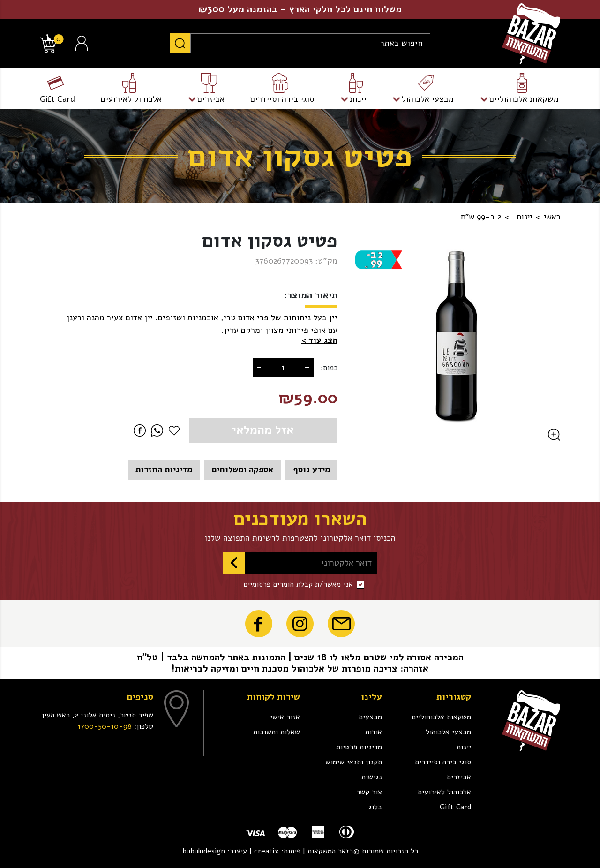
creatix (266, 851)
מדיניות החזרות (164, 469)
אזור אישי (285, 717)
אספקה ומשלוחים (243, 469)
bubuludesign (204, 851)
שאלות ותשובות (277, 732)
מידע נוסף (311, 469)
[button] (319, 340)
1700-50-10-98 (105, 726)
